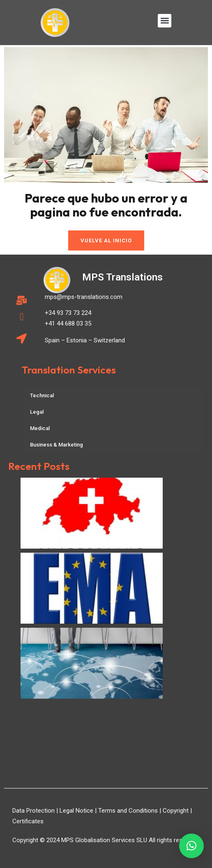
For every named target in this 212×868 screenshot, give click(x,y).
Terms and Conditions (128, 811)
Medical (40, 428)
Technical (42, 395)
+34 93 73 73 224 (68, 313)
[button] (165, 21)
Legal (37, 412)
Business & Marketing (56, 445)
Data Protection (33, 811)
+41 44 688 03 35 (68, 324)
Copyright (176, 811)
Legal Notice (76, 811)
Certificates (28, 821)
